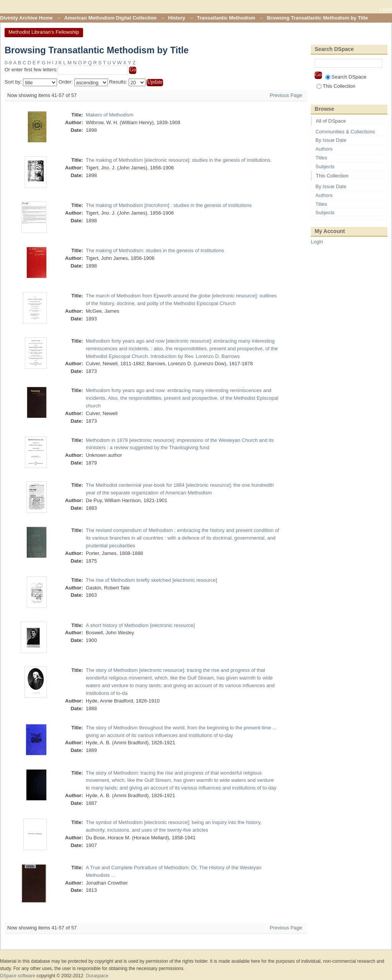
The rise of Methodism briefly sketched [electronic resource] (151, 580)
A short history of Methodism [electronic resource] (140, 625)
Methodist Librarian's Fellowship (44, 32)
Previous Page (286, 95)
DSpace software (18, 976)
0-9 (8, 63)
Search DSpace (346, 77)
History (177, 18)
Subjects (325, 167)
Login (386, 9)
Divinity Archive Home (26, 18)
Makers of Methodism (109, 115)
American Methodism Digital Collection (110, 18)
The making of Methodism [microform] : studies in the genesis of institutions (169, 205)
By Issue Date (331, 140)
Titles (321, 158)
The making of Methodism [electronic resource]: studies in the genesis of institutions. (179, 160)
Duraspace (97, 976)
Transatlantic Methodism (226, 18)
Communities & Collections (345, 132)
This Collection (336, 86)
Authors (324, 149)
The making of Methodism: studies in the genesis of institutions (155, 250)
